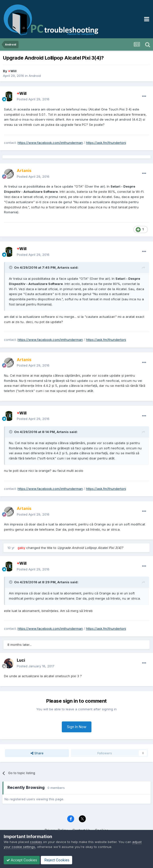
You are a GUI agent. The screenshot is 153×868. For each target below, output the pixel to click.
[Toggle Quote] (11, 267)
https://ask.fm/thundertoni (106, 143)
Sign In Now (77, 727)
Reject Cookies (56, 860)
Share (37, 753)
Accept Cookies (22, 860)
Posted (33, 99)
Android (35, 76)
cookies (36, 842)
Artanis (63, 267)
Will (12, 71)
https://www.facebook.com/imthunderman (50, 143)
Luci (21, 660)
